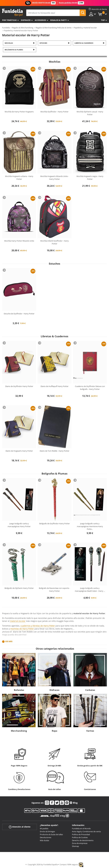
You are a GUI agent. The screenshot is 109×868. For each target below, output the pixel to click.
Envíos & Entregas (47, 831)
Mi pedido (44, 828)
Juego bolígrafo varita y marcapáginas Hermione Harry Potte (90, 526)
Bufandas (19, 690)
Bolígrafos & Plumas (14, 50)
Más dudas (44, 840)
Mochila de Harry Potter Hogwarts (19, 112)
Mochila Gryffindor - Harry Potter (54, 112)
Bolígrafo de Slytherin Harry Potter (19, 588)
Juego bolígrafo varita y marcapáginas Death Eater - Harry (90, 590)
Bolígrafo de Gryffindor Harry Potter (54, 524)
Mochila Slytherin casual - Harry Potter (90, 113)
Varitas (90, 731)
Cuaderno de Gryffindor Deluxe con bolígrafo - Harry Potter (90, 388)
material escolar (18, 621)
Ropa (54, 731)
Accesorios (40, 20)
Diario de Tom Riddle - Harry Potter (54, 451)
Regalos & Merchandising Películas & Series (54, 28)
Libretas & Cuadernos (84, 43)
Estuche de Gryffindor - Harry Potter (19, 314)
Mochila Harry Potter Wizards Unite (19, 241)
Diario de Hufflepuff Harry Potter (54, 386)
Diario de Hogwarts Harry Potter (19, 451)
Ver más (9, 641)
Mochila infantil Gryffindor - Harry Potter (54, 242)
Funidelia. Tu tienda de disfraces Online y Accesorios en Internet (12, 13)
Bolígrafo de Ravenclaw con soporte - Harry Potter (54, 590)
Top (103, 20)
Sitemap (75, 846)
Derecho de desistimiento (83, 840)
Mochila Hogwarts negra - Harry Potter (90, 178)
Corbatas (90, 690)
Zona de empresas (80, 843)
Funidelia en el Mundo (81, 828)
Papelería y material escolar (85, 28)
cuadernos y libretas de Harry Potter (38, 626)
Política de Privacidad (81, 834)
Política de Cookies (80, 837)
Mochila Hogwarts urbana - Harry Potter (19, 178)
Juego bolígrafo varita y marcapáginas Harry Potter (19, 525)
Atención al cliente (20, 827)
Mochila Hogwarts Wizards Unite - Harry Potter (54, 178)
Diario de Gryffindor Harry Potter (19, 386)
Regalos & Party (58, 20)
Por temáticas (9, 20)
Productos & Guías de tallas (51, 834)
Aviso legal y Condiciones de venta (86, 831)
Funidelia (6, 28)
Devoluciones (46, 837)
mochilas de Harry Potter (22, 629)
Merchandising (19, 731)
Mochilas (9, 43)
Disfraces (26, 20)
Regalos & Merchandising (23, 28)
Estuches (43, 43)
